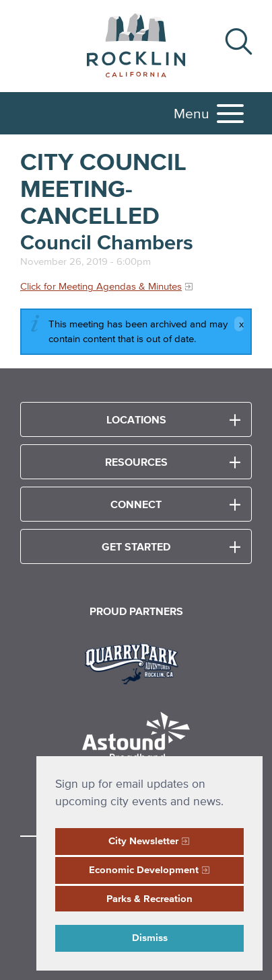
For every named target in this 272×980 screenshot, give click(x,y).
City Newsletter (143, 841)
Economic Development (144, 869)
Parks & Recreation (149, 898)
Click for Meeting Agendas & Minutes (101, 286)
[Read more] (136, 662)
